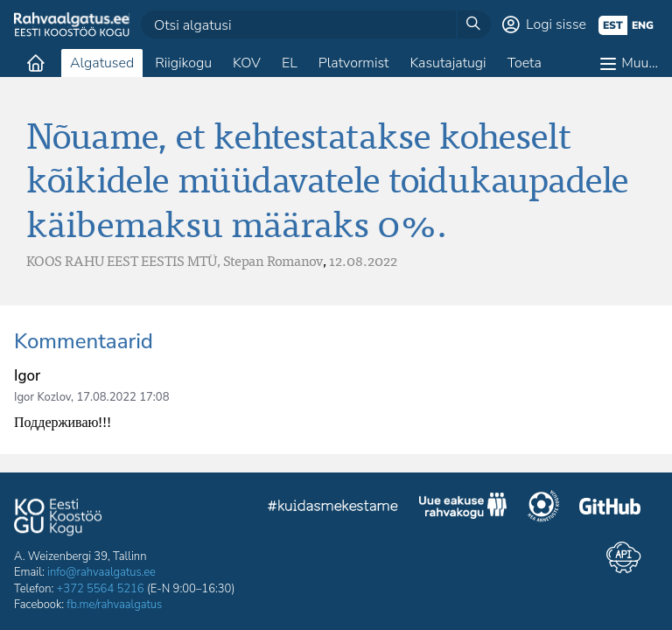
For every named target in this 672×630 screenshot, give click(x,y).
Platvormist (354, 63)
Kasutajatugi (448, 63)
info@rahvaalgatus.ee (101, 572)
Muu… (640, 63)
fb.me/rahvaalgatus (114, 605)
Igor (27, 376)
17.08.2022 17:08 (122, 397)
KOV (247, 63)
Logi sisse (556, 24)
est (613, 25)
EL (290, 63)
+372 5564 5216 (101, 589)
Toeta (525, 63)
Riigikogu (183, 63)
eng (643, 25)
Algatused (102, 63)
